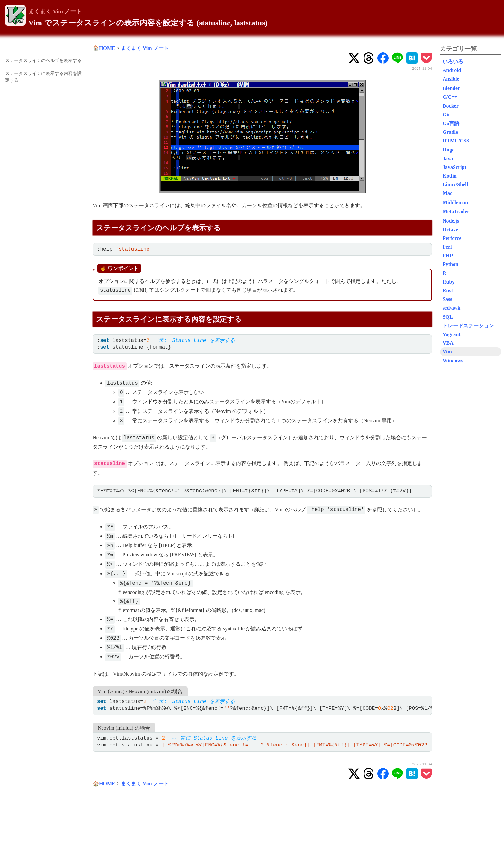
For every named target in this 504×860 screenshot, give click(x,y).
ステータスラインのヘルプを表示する (43, 60)
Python (450, 264)
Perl (447, 247)
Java (448, 158)
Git (446, 115)
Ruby (449, 282)
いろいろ (453, 62)
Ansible (451, 79)
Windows (453, 361)
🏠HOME (104, 48)
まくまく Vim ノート (55, 11)
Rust (448, 291)
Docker (451, 106)
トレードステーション (468, 326)
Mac (447, 193)
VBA (448, 343)
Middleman (455, 202)
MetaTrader (456, 211)
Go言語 (451, 123)
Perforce (452, 238)
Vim (447, 352)
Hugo (449, 150)
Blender (451, 88)
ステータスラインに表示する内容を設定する (43, 77)
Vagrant (451, 334)
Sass (447, 299)
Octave (450, 229)
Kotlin (450, 176)
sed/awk (451, 308)
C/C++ (450, 97)
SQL (448, 317)
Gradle (450, 132)
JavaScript (455, 167)
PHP (448, 256)
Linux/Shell (455, 184)
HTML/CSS (456, 141)
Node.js (451, 221)
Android (452, 70)
